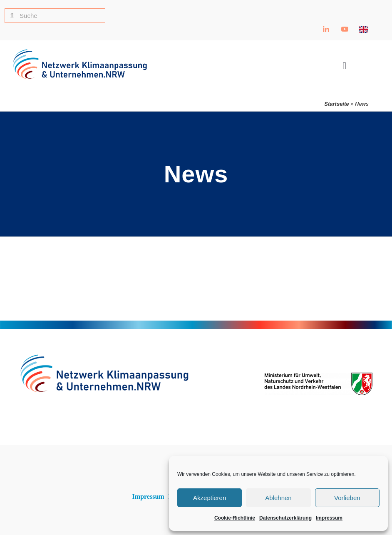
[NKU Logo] (80, 52)
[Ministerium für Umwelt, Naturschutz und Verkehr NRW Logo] (318, 376)
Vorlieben (347, 498)
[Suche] (55, 16)
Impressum (329, 518)
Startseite (336, 104)
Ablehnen (278, 498)
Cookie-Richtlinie (235, 518)
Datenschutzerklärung (285, 518)
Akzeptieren (210, 498)
